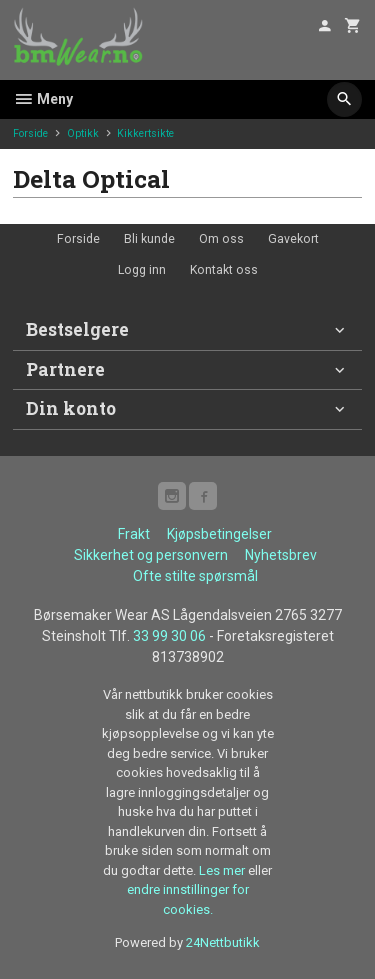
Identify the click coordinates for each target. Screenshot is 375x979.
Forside (30, 133)
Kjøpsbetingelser (219, 534)
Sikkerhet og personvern (151, 555)
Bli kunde (149, 239)
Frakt (134, 534)
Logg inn (142, 270)
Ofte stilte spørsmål (195, 576)
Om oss (221, 239)
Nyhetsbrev (281, 555)
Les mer (223, 870)
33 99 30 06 (169, 636)
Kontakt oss (224, 270)
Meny (43, 99)
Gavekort (293, 239)
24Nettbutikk (223, 942)
